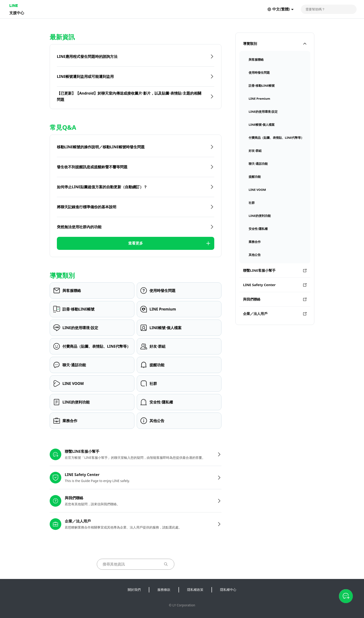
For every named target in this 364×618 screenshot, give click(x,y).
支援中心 (17, 13)
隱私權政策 (195, 590)
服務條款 (164, 590)
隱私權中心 (228, 590)
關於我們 (134, 590)
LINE (14, 5)
